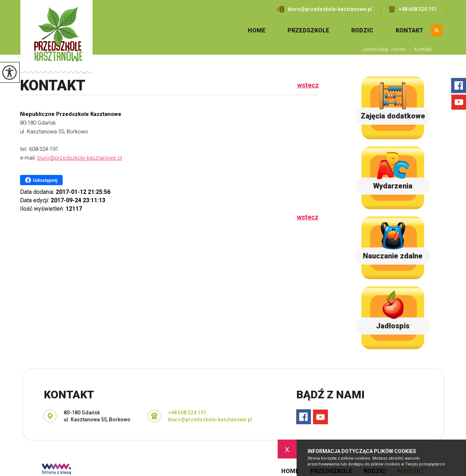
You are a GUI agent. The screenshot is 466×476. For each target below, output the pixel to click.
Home (257, 31)
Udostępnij (41, 180)
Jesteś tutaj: (377, 49)
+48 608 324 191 (413, 9)
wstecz (308, 85)
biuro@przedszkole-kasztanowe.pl (324, 9)
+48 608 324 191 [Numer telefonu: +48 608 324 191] (187, 413)
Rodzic (362, 31)
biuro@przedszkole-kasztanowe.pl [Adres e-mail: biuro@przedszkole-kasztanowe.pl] (210, 420)
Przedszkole (308, 31)
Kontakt (410, 31)
